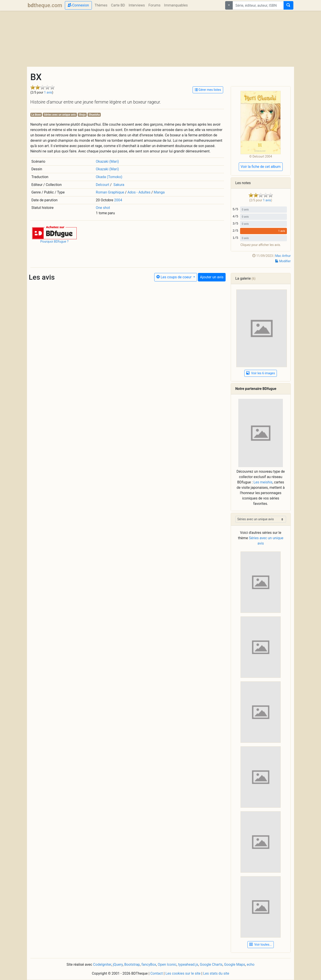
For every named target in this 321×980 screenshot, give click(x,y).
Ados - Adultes (139, 192)
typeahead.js (188, 964)
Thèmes (101, 5)
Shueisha (94, 115)
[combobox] (258, 5)
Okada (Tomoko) (109, 177)
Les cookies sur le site (183, 973)
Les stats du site (216, 973)
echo (251, 964)
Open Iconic (167, 964)
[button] (54, 232)
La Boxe (36, 115)
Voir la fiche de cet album (261, 167)
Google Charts (211, 964)
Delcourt (103, 185)
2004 (118, 200)
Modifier (283, 261)
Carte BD (118, 5)
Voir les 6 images (261, 373)
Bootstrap (132, 964)
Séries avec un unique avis (60, 115)
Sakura (119, 185)
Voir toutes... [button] (261, 945)
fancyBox (149, 964)
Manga (159, 192)
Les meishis (263, 482)
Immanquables (176, 5)
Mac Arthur (283, 256)
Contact (156, 973)
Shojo (82, 115)
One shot (103, 208)
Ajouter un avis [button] (212, 277)
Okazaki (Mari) (107, 161)
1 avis (48, 92)
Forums (154, 5)
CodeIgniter (102, 964)
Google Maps (235, 964)
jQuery (118, 964)
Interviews (137, 5)
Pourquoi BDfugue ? (55, 242)
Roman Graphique (110, 192)
